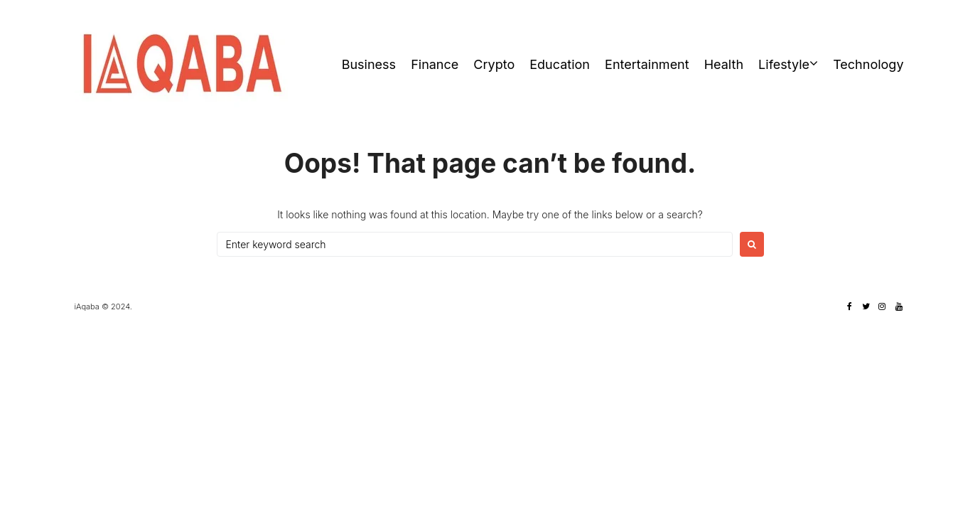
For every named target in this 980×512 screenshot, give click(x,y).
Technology (868, 64)
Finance (435, 64)
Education (560, 64)
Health (724, 64)
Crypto (494, 64)
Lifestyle (784, 64)
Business (369, 64)
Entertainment (647, 64)
